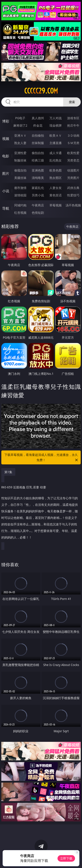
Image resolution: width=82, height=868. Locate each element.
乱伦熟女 (56, 160)
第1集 (8, 472)
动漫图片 (73, 170)
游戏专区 (73, 118)
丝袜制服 (38, 143)
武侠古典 (73, 188)
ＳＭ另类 (73, 143)
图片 (6, 173)
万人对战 (56, 118)
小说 (6, 191)
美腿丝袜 (20, 178)
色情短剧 (38, 213)
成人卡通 (56, 153)
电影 (6, 156)
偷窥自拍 (20, 170)
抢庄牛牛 (73, 125)
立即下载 (66, 858)
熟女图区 (56, 178)
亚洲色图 (38, 170)
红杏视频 (20, 213)
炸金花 (38, 125)
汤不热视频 (73, 205)
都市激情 (20, 188)
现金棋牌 (56, 125)
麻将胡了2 (20, 125)
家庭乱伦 (38, 188)
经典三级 (38, 160)
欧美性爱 (73, 153)
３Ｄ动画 (73, 135)
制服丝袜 (20, 160)
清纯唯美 (38, 178)
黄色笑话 (56, 195)
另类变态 (73, 160)
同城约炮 (20, 205)
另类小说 (38, 195)
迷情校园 (20, 195)
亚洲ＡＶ (20, 135)
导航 (6, 208)
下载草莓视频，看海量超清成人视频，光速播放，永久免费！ (42, 458)
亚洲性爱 (20, 153)
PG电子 (20, 118)
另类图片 (73, 178)
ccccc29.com (41, 91)
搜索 (72, 102)
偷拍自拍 (38, 153)
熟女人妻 (20, 143)
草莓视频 (56, 205)
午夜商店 (38, 205)
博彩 (6, 121)
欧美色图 (56, 170)
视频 (6, 139)
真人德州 (38, 118)
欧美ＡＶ (56, 135)
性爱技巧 (73, 195)
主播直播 (56, 143)
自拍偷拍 (38, 135)
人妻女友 (56, 188)
